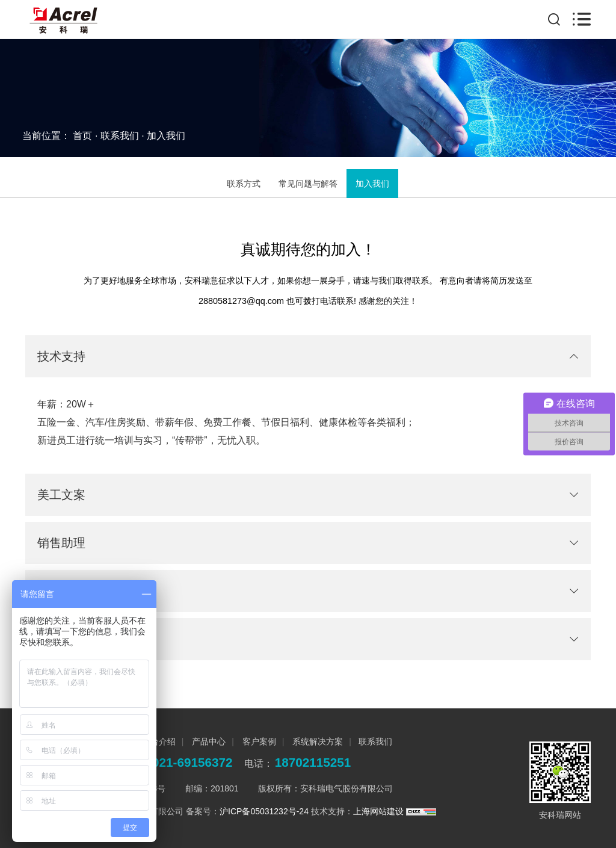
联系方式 (244, 184)
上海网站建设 (380, 811)
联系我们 (120, 136)
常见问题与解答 (308, 184)
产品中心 (208, 741)
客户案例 (258, 741)
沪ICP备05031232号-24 (264, 811)
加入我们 (166, 136)
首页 (82, 136)
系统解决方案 (316, 741)
